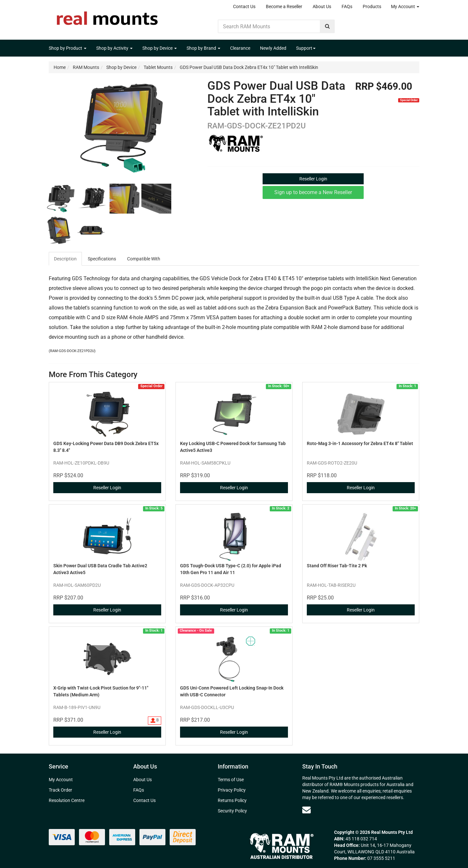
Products (372, 7)
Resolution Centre (67, 800)
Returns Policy (232, 800)
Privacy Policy (232, 790)
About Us (322, 7)
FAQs (347, 7)
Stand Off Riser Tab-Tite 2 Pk (337, 566)
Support (306, 48)
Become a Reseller (284, 7)
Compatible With (144, 259)
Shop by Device (160, 48)
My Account (405, 7)
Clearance (240, 48)
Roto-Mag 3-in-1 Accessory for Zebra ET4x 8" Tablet (360, 443)
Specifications (102, 259)
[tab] (66, 259)
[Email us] (306, 810)
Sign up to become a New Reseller (313, 192)
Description (65, 259)
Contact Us (244, 7)
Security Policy (232, 811)
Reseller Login (313, 179)
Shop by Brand (203, 48)
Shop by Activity (114, 48)
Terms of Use (231, 780)
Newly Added (273, 48)
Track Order (60, 790)
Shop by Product (68, 48)
